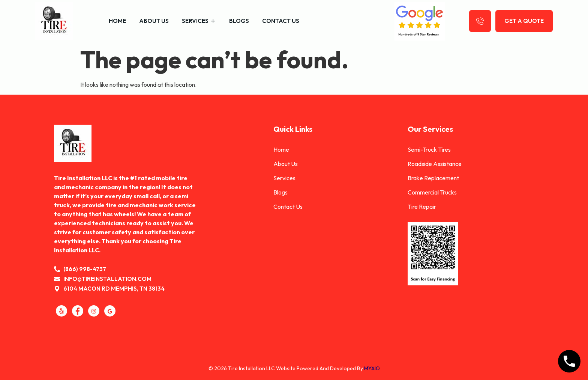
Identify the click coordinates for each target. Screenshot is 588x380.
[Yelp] (61, 311)
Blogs (239, 21)
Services (199, 21)
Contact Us (281, 21)
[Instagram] (94, 311)
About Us (154, 21)
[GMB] (110, 311)
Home (117, 21)
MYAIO (372, 368)
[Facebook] (78, 311)
